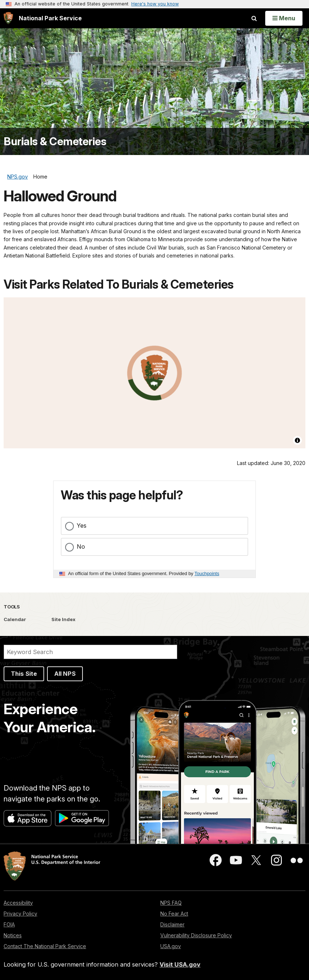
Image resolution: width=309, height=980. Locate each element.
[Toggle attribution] (297, 440)
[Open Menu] (284, 18)
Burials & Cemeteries (55, 141)
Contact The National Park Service (45, 946)
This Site (24, 674)
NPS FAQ (171, 903)
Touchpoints (207, 573)
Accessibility (18, 903)
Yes (82, 525)
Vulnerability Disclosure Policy (196, 935)
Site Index (64, 619)
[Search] (90, 652)
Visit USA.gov (180, 964)
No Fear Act (174, 914)
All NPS (65, 674)
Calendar (15, 619)
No (81, 546)
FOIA (9, 924)
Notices (13, 935)
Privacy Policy (20, 914)
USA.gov (171, 946)
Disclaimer (172, 924)
